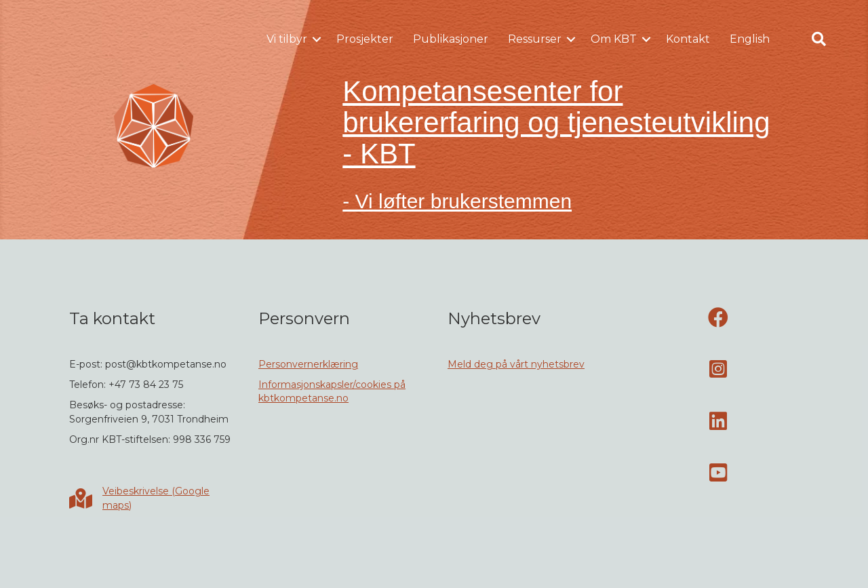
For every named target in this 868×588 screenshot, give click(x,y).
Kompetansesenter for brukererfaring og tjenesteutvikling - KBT (556, 122)
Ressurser (535, 39)
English (750, 39)
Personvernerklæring (308, 364)
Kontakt (688, 39)
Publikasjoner (451, 39)
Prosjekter (365, 39)
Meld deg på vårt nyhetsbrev (516, 364)
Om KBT (614, 39)
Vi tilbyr (287, 39)
